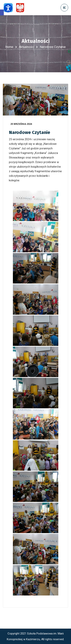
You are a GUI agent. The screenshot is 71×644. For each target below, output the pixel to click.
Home (9, 47)
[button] (2, 12)
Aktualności (27, 47)
